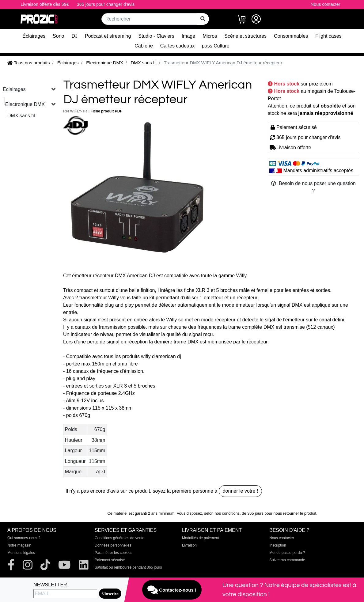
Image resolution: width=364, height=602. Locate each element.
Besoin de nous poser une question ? (313, 187)
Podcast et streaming (108, 36)
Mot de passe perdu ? (287, 553)
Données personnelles (113, 545)
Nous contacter (326, 4)
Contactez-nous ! (172, 590)
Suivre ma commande (287, 560)
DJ (74, 36)
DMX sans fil (21, 116)
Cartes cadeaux (177, 46)
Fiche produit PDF (106, 111)
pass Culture (216, 46)
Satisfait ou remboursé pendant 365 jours (128, 567)
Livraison (189, 545)
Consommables (291, 36)
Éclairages (34, 36)
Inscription (278, 545)
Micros (210, 36)
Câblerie (144, 46)
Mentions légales (21, 553)
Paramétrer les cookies (114, 553)
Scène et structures (245, 36)
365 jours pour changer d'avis (106, 4)
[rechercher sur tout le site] (203, 19)
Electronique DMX (25, 104)
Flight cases (328, 36)
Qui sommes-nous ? (24, 538)
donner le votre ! (241, 491)
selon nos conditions (222, 513)
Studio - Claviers (156, 36)
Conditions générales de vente (119, 538)
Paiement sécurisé (110, 560)
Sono (58, 36)
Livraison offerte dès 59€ (45, 4)
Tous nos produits (28, 63)
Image (188, 36)
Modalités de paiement (201, 538)
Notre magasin (19, 545)
